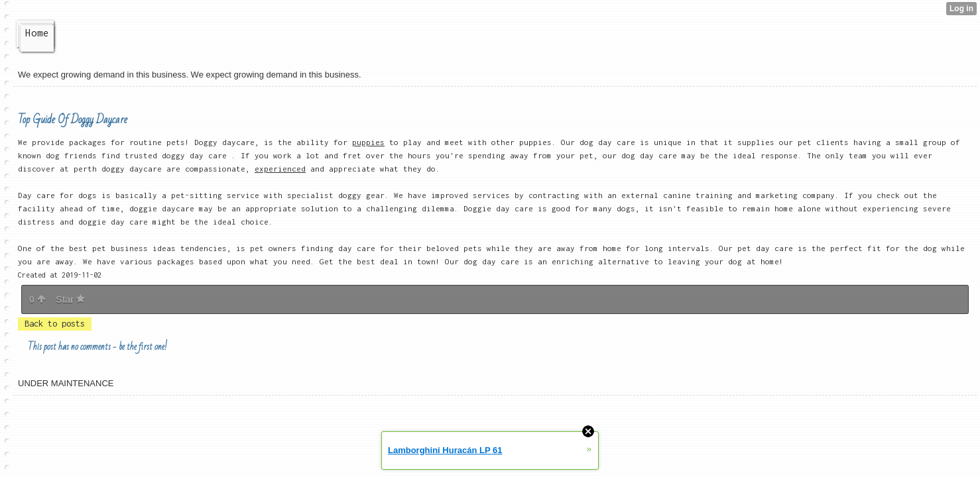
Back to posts (55, 324)
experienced (280, 169)
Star (70, 299)
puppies (368, 142)
